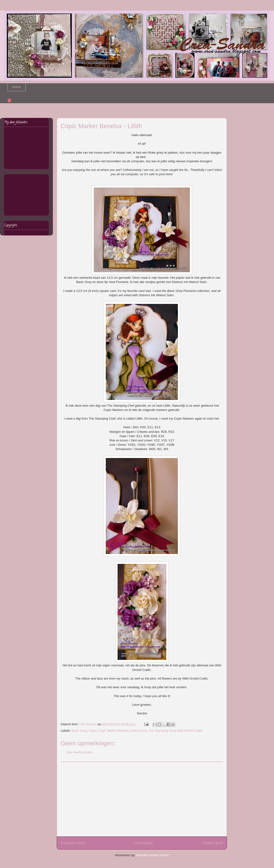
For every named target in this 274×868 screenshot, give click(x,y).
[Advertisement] (142, 799)
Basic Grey (79, 731)
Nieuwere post (73, 843)
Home (17, 87)
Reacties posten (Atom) (153, 855)
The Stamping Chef (162, 731)
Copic (92, 731)
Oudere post (213, 843)
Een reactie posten (80, 752)
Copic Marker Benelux (113, 731)
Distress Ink (139, 731)
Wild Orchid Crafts (190, 731)
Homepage (143, 843)
